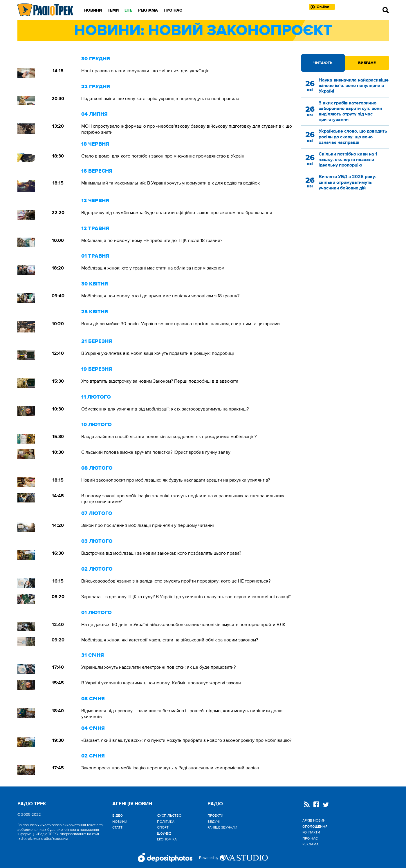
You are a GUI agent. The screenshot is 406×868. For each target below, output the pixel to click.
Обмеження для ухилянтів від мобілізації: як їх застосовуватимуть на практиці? (165, 409)
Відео (118, 815)
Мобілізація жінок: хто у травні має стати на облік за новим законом (153, 268)
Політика (166, 822)
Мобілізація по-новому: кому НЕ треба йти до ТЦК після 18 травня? (152, 240)
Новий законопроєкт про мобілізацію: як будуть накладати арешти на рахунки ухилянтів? (176, 480)
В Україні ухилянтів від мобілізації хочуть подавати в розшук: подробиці (158, 353)
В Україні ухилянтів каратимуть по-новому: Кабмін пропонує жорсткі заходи (161, 683)
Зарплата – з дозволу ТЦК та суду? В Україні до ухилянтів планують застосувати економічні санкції (186, 597)
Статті (118, 827)
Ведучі (214, 822)
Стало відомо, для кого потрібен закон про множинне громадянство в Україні (163, 156)
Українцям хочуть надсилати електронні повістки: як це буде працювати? (158, 667)
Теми (113, 10)
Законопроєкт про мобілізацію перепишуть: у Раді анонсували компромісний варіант (171, 768)
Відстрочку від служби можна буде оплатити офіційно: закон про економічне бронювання (177, 213)
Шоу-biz (164, 833)
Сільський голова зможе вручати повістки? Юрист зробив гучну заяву (156, 452)
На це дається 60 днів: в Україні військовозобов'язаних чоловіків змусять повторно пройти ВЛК (183, 625)
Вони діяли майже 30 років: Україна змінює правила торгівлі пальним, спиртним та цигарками (181, 324)
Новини (93, 10)
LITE (128, 10)
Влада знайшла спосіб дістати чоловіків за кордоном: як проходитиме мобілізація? (169, 437)
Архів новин (314, 820)
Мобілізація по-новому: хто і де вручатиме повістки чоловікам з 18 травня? (160, 296)
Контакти (311, 832)
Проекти (215, 815)
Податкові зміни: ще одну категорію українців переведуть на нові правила (160, 99)
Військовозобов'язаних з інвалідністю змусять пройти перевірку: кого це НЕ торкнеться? (176, 581)
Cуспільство (169, 815)
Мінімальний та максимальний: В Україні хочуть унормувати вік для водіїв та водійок (170, 183)
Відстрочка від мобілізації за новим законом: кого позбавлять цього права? (161, 553)
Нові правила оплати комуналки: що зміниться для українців (145, 71)
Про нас (173, 10)
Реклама (148, 10)
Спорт (163, 827)
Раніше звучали (222, 827)
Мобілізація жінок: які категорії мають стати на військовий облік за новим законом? (170, 640)
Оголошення (315, 827)
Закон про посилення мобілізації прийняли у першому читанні (148, 525)
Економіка (167, 839)
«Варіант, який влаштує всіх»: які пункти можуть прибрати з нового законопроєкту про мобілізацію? (186, 740)
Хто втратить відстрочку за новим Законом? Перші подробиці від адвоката (160, 381)
